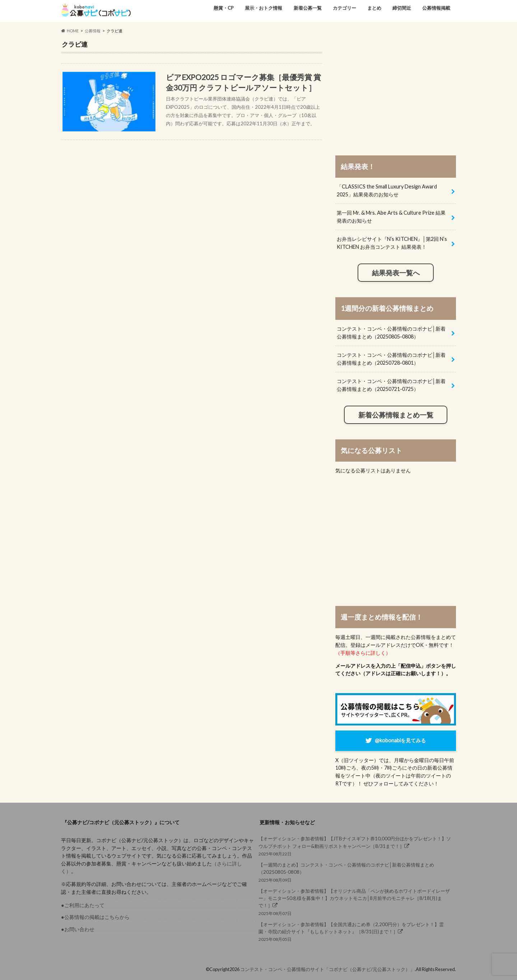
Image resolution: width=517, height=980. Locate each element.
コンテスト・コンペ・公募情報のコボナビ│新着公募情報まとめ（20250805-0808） (391, 333)
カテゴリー (344, 8)
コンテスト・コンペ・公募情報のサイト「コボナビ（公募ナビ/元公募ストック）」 (327, 969)
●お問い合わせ (78, 929)
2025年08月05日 (355, 931)
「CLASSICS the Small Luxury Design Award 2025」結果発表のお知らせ (387, 190)
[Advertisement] (396, 90)
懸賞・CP (224, 8)
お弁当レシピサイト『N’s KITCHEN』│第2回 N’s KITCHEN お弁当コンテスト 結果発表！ (392, 243)
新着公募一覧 (308, 8)
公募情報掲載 (436, 8)
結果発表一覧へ (396, 273)
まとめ (374, 8)
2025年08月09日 (355, 872)
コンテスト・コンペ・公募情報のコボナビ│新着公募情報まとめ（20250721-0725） (391, 385)
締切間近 (402, 8)
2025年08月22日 (355, 846)
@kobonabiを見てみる (400, 740)
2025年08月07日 (355, 902)
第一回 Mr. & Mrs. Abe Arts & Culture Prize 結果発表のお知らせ (391, 217)
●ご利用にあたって (83, 905)
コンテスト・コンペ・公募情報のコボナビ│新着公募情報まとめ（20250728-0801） (391, 359)
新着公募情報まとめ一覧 (396, 415)
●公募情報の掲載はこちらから (95, 917)
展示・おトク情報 (264, 8)
